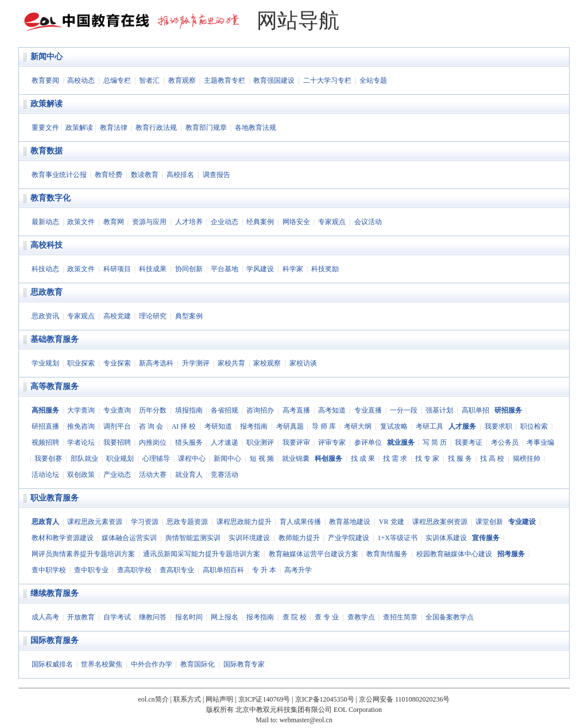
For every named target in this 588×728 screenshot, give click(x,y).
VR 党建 (392, 522)
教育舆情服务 (387, 554)
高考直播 (296, 410)
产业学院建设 (349, 538)
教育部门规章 (206, 128)
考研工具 (430, 426)
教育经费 (109, 175)
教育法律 (114, 128)
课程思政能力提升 (244, 522)
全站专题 (373, 80)
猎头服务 (189, 442)
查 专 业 (327, 617)
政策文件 (81, 222)
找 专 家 (427, 459)
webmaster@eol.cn (306, 720)
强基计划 (439, 410)
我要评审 (296, 442)
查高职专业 (177, 570)
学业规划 (45, 363)
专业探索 (117, 363)
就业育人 (189, 475)
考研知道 (218, 426)
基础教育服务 (55, 339)
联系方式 (187, 699)
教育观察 (182, 80)
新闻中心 (47, 57)
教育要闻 (45, 80)
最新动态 (45, 222)
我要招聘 (117, 442)
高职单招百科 (223, 570)
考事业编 (540, 442)
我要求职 (498, 426)
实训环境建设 (249, 538)
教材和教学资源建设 (63, 538)
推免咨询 (81, 426)
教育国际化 (198, 664)
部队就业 (84, 459)
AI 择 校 (184, 426)
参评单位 (368, 442)
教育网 (114, 222)
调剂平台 (117, 426)
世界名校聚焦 (102, 664)
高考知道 (332, 410)
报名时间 (189, 617)
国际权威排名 (52, 664)
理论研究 (153, 316)
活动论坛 (45, 475)
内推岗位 (153, 442)
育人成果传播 (300, 522)
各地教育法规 (256, 128)
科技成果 (153, 269)
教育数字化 (51, 198)
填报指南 (189, 410)
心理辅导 (156, 459)
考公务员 (505, 442)
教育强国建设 (274, 80)
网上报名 (225, 617)
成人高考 (45, 617)
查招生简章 (400, 617)
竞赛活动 (225, 475)
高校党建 (117, 316)
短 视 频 (262, 459)
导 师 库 (324, 426)
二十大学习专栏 (327, 80)
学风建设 (260, 269)
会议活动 (368, 222)
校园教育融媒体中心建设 (454, 554)
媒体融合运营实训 (129, 538)
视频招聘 (45, 442)
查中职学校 (49, 570)
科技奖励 (325, 269)
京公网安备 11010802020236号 (405, 699)
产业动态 (117, 475)
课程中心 (192, 459)
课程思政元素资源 (95, 522)
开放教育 (81, 617)
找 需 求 (395, 459)
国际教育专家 (244, 664)
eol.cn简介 (154, 699)
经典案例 (260, 222)
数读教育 (145, 175)
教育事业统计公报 (59, 175)
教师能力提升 (299, 538)
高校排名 (180, 175)
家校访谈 (303, 363)
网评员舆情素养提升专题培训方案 (83, 554)
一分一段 (404, 410)
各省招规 (225, 410)
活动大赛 (153, 475)
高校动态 (81, 80)
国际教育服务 (55, 640)
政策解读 (47, 104)
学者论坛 (81, 442)
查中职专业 (91, 570)
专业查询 (117, 410)
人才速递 (225, 442)
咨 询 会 (151, 426)
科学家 (293, 269)
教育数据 (47, 151)
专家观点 (332, 222)
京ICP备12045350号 (325, 699)
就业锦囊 (296, 459)
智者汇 (149, 80)
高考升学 (298, 570)
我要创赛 (48, 459)
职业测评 (260, 442)
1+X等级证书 (397, 538)
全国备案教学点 (450, 617)
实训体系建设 (446, 538)
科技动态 (45, 269)
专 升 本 (264, 570)
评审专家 (332, 442)
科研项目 (117, 269)
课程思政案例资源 (440, 522)
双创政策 (81, 475)
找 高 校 (492, 459)
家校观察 (267, 363)
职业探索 (81, 363)
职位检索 (534, 426)
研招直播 (45, 426)
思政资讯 (45, 316)
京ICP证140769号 (264, 699)
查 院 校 (295, 617)
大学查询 (81, 410)
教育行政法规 (156, 128)
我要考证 (469, 442)
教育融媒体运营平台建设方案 (314, 554)
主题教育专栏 (225, 80)
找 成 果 (363, 459)
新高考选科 (156, 363)
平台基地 (225, 269)
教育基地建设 (350, 522)
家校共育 (231, 363)
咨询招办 (260, 410)
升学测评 (196, 363)
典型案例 (189, 316)
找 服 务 (460, 459)
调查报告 (216, 175)
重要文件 (45, 128)
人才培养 (189, 222)
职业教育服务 (55, 498)
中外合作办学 (152, 664)
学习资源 (145, 522)
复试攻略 (394, 426)
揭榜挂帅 (527, 459)
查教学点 (361, 617)
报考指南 (254, 426)
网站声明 (219, 699)
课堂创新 (489, 522)
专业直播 (368, 410)
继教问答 (153, 617)
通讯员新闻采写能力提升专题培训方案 (202, 554)
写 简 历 (435, 442)
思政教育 (47, 292)
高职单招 (475, 410)
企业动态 (225, 222)
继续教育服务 (55, 593)
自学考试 (117, 617)
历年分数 (153, 410)
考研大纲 (358, 426)
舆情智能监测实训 (193, 538)
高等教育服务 (55, 386)
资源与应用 (149, 222)
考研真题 (290, 426)
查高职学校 (134, 570)
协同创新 (189, 269)
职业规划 (120, 459)
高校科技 (47, 245)
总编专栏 (117, 80)
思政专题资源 (187, 522)
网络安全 (296, 222)
